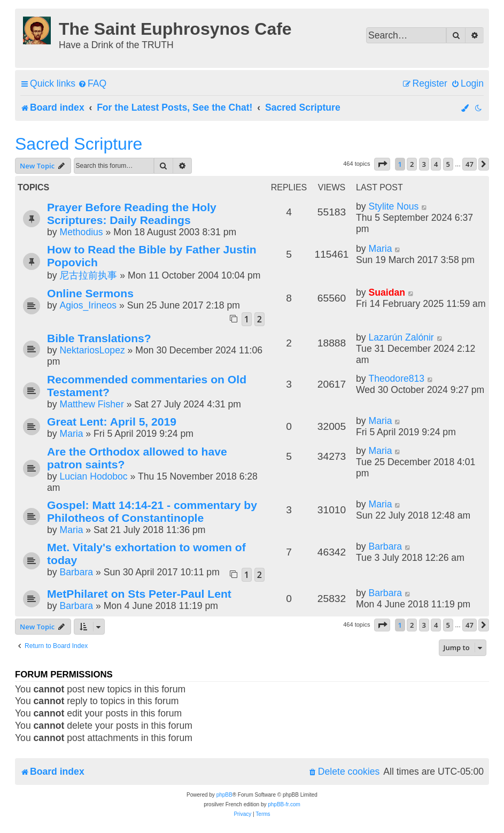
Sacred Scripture (79, 144)
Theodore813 (396, 379)
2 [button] (412, 164)
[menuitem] (92, 84)
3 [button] (424, 164)
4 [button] (436, 164)
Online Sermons (90, 293)
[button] (382, 164)
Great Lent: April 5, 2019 (112, 422)
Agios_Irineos (88, 305)
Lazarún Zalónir (401, 337)
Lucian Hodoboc (93, 476)
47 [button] (470, 164)
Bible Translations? (99, 338)
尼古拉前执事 (88, 275)
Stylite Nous (393, 206)
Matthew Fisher (91, 404)
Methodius (81, 232)
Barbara (76, 572)
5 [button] (448, 164)
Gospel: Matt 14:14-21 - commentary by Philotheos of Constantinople (152, 511)
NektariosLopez (92, 350)
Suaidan (386, 292)
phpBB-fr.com (284, 804)
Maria (380, 249)
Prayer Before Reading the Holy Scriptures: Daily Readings (132, 214)
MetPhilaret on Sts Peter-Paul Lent (139, 594)
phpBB (224, 795)
